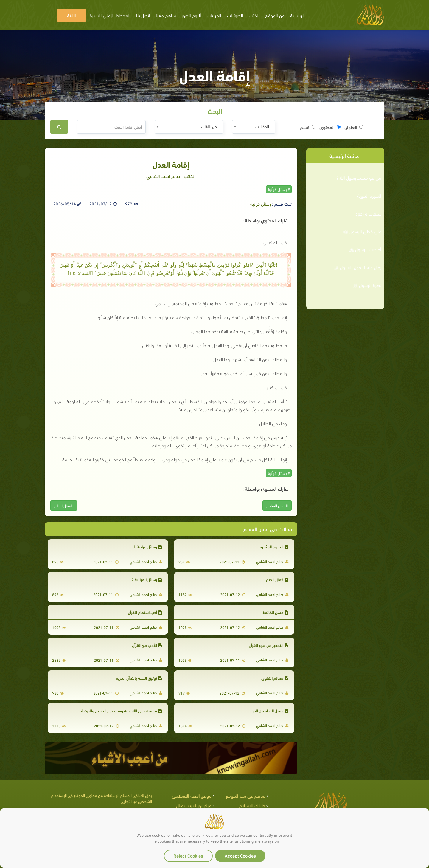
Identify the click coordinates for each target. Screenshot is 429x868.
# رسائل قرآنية (279, 189)
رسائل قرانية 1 (148, 547)
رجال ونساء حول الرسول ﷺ (357, 267)
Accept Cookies (240, 855)
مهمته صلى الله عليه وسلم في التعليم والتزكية (122, 710)
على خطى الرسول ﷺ (362, 231)
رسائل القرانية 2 (147, 579)
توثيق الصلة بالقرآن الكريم (139, 678)
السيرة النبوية (369, 196)
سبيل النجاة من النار (270, 710)
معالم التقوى (275, 678)
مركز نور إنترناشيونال (194, 805)
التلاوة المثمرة (274, 547)
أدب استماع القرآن (145, 612)
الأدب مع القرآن (147, 645)
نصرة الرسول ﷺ (367, 285)
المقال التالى (64, 505)
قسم (308, 127)
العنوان (354, 127)
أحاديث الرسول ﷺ (365, 249)
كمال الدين (277, 579)
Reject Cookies (188, 855)
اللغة (71, 15)
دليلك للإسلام (252, 805)
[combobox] (254, 127)
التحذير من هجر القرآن (269, 645)
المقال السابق (277, 505)
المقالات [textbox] (262, 126)
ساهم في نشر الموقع (245, 795)
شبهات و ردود (368, 213)
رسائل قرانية (261, 204)
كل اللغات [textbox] (209, 126)
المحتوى (330, 127)
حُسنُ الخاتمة (275, 612)
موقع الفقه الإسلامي (192, 795)
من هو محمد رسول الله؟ (359, 178)
